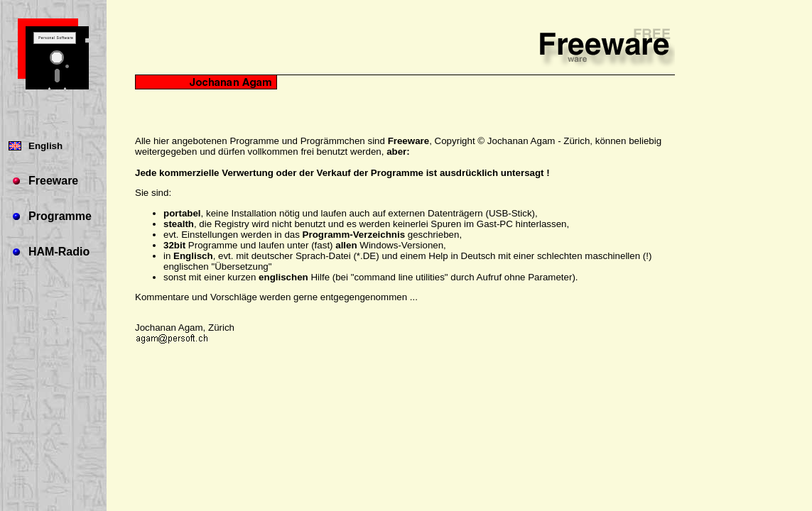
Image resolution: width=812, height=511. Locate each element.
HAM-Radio (59, 252)
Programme (60, 216)
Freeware (53, 181)
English (45, 146)
